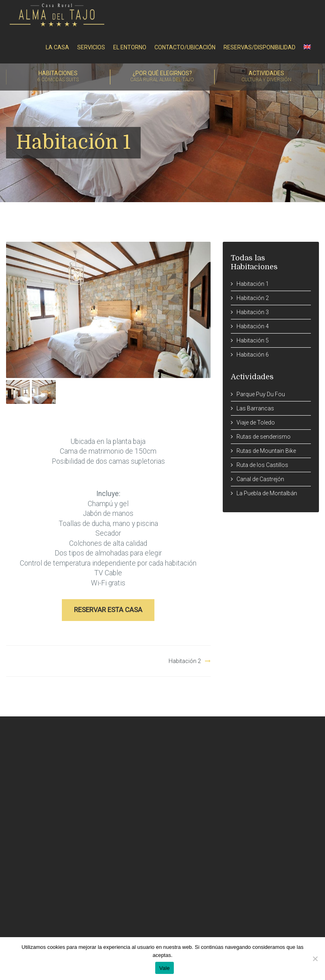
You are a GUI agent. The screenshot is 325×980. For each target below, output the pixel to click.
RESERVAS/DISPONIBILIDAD (260, 47)
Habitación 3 (253, 312)
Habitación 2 (185, 661)
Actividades (267, 77)
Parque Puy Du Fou (261, 394)
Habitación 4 (253, 326)
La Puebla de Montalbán (267, 493)
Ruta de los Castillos (262, 465)
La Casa (57, 47)
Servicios (91, 47)
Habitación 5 (253, 340)
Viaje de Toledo (256, 422)
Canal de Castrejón (260, 479)
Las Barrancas (255, 408)
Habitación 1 (253, 284)
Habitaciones (58, 77)
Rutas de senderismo (264, 437)
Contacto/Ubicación (185, 47)
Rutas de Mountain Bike (266, 451)
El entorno (130, 47)
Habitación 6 (253, 355)
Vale (165, 968)
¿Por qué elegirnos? (162, 77)
